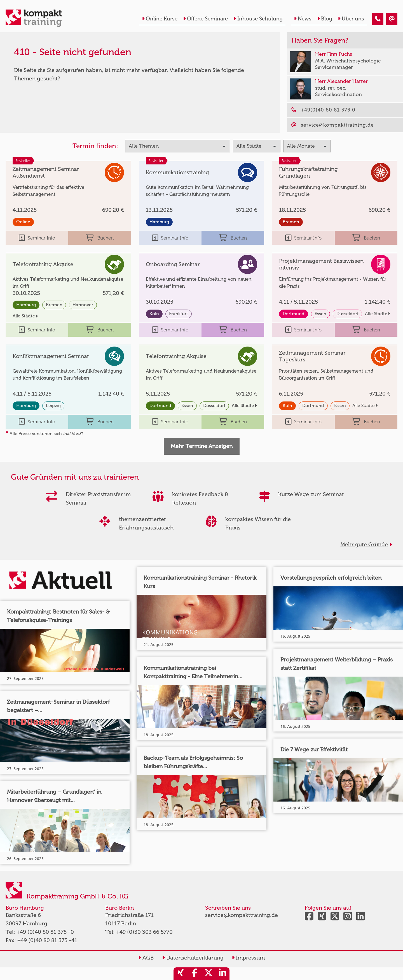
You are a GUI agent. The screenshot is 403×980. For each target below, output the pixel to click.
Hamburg (159, 222)
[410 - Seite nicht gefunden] (378, 19)
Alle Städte (25, 316)
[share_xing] (181, 974)
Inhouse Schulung (258, 19)
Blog (325, 19)
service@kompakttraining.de (242, 915)
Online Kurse (160, 19)
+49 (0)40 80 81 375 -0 (45, 932)
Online (23, 222)
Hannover (83, 305)
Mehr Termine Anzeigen (202, 446)
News (303, 19)
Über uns (351, 19)
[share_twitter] (208, 974)
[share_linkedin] (222, 974)
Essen (320, 314)
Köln (154, 314)
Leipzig (53, 406)
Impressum (248, 958)
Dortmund (294, 314)
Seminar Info (37, 238)
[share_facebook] (195, 974)
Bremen (291, 222)
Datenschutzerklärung (193, 958)
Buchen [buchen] (100, 238)
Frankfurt (179, 314)
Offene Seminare (205, 19)
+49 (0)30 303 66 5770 (144, 932)
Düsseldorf (347, 314)
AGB (146, 958)
